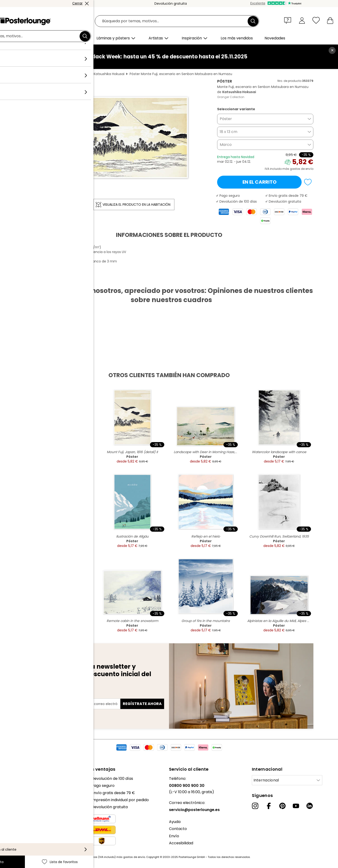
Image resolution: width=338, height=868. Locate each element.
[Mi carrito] (330, 20)
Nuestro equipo (17, 786)
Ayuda (175, 822)
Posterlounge (38, 74)
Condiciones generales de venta (33, 824)
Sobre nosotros (18, 779)
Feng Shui (81, 74)
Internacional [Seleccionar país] (266, 780)
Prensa (10, 805)
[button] (289, 20)
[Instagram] (255, 806)
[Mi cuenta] (302, 20)
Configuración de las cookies (30, 838)
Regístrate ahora (142, 704)
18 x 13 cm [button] (229, 132)
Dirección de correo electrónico (57, 695)
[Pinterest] (282, 806)
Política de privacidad (23, 831)
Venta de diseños (19, 812)
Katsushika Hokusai (109, 74)
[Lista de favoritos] (316, 20)
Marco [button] (226, 145)
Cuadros (61, 74)
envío (309, 169)
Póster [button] (226, 119)
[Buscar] (253, 21)
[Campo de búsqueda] (174, 21)
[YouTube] (296, 806)
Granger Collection (231, 97)
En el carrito (259, 182)
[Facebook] (269, 806)
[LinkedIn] (310, 806)
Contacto (178, 829)
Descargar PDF (44, 279)
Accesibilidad (181, 843)
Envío (174, 836)
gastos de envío (134, 857)
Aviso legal (13, 845)
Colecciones (15, 793)
